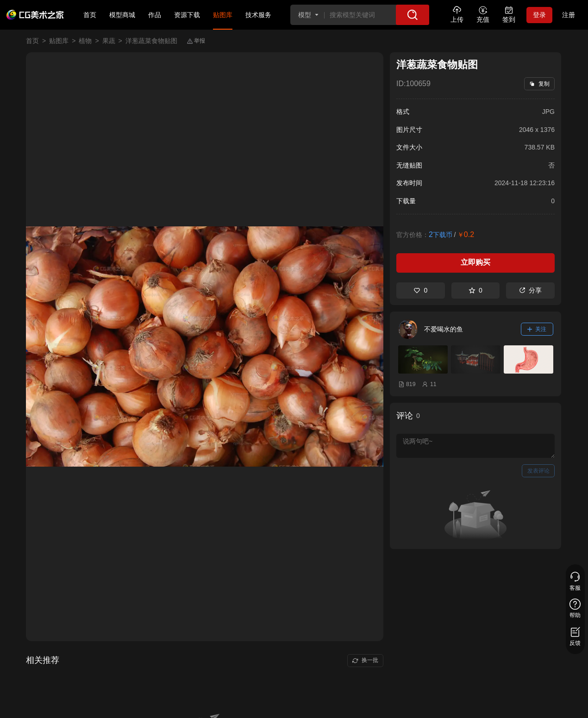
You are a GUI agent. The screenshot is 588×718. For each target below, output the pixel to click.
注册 (569, 15)
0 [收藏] (475, 290)
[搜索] (413, 15)
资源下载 (187, 15)
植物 (85, 41)
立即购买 (475, 262)
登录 (539, 15)
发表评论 (538, 471)
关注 (537, 329)
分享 (530, 290)
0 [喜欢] (420, 290)
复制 (539, 84)
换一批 (365, 660)
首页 (90, 15)
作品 (155, 15)
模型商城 (122, 15)
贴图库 (223, 15)
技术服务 (258, 15)
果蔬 (109, 41)
